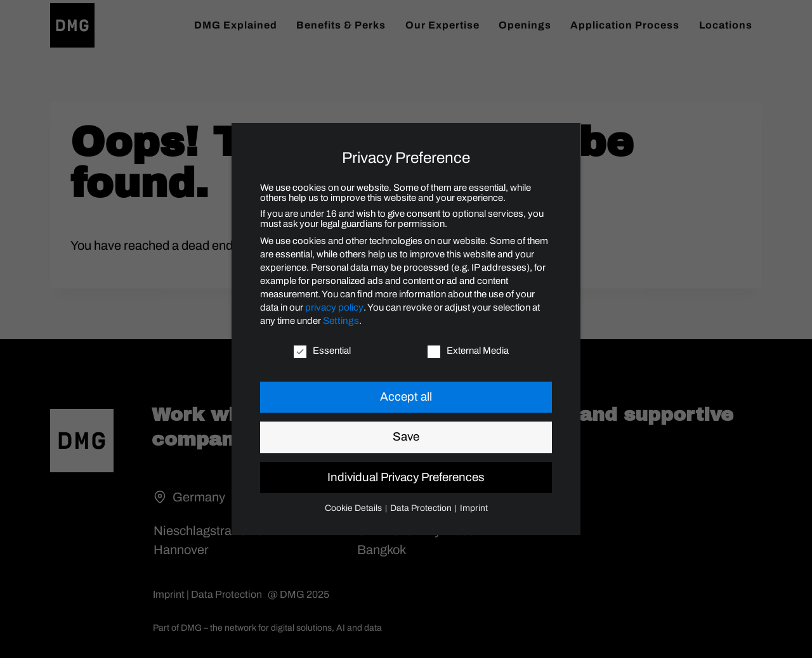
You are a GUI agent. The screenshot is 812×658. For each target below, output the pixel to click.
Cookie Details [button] (358, 508)
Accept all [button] (406, 397)
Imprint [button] (468, 508)
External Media (468, 351)
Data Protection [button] (421, 508)
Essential (322, 351)
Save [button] (406, 437)
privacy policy (334, 308)
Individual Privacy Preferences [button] (406, 478)
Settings (340, 321)
